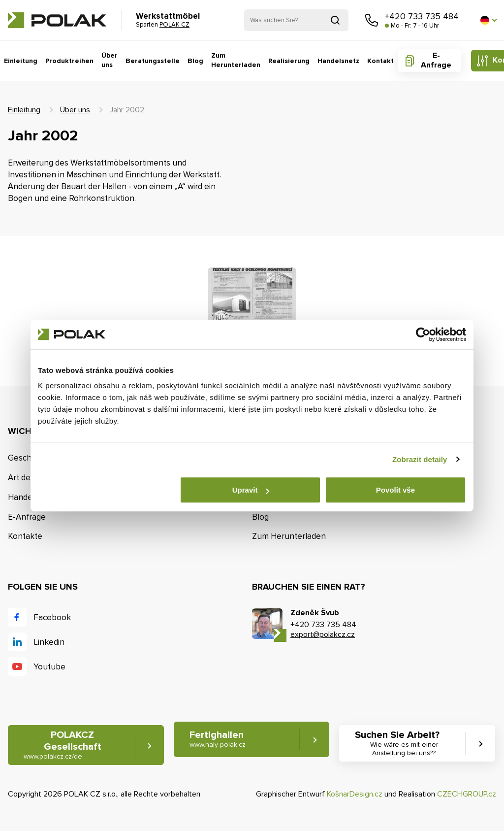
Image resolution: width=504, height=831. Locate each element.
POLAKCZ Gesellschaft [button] (63, 745)
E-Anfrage (436, 60)
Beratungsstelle (153, 61)
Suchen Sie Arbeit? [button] (404, 743)
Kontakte (25, 536)
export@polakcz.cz (323, 634)
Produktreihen (69, 61)
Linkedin (49, 642)
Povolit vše (395, 490)
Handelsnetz (338, 61)
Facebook (52, 617)
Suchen (335, 20)
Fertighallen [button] (218, 739)
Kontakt (380, 61)
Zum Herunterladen (236, 60)
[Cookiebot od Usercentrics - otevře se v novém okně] (423, 334)
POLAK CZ (57, 20)
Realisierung (289, 61)
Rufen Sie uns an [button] (372, 20)
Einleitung (21, 61)
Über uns (110, 60)
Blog (195, 61)
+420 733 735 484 (422, 16)
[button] (488, 20)
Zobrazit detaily (420, 459)
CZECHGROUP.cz (467, 794)
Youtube (49, 667)
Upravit (251, 490)
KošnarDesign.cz (355, 794)
